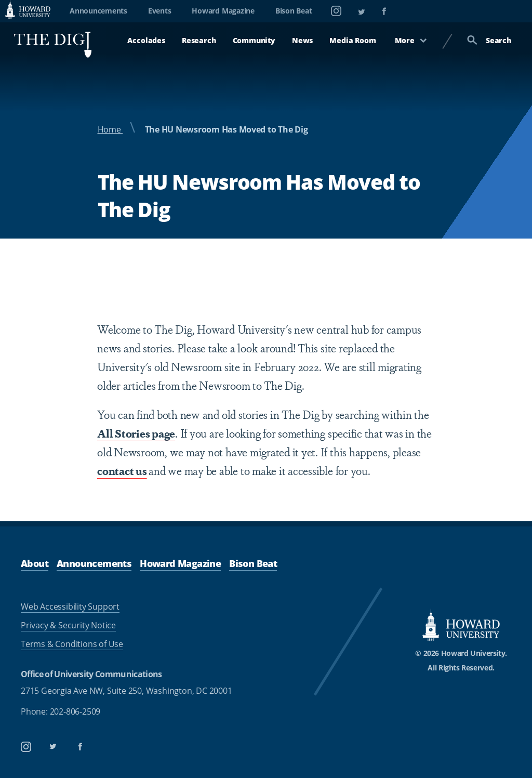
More (411, 40)
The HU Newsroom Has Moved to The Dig (227, 129)
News (302, 40)
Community (254, 40)
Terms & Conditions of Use (72, 644)
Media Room (353, 40)
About (35, 563)
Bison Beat (294, 11)
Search (489, 40)
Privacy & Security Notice (68, 625)
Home (110, 129)
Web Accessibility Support (70, 606)
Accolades (146, 40)
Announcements (98, 11)
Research (199, 40)
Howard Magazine (223, 11)
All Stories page (136, 433)
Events (160, 11)
